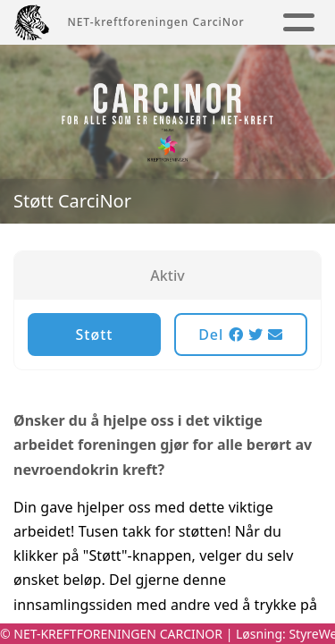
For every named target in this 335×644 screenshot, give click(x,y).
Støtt (95, 335)
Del (241, 335)
